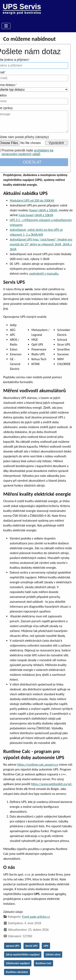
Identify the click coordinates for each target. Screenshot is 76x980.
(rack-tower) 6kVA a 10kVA (36, 215)
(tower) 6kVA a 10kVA (43, 210)
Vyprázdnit (56, 143)
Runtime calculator (17, 972)
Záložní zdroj (53, 955)
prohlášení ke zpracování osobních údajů (28, 152)
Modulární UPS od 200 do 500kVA (32, 200)
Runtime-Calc (43, 963)
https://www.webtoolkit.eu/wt (51, 784)
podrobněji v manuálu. (44, 273)
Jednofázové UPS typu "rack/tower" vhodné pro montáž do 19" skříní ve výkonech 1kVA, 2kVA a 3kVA (41, 244)
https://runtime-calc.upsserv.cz (38, 765)
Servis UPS (32, 946)
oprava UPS (13, 946)
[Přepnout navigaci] (6, 26)
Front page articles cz (36, 917)
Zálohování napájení (18, 963)
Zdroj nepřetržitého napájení (23, 955)
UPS (46, 946)
